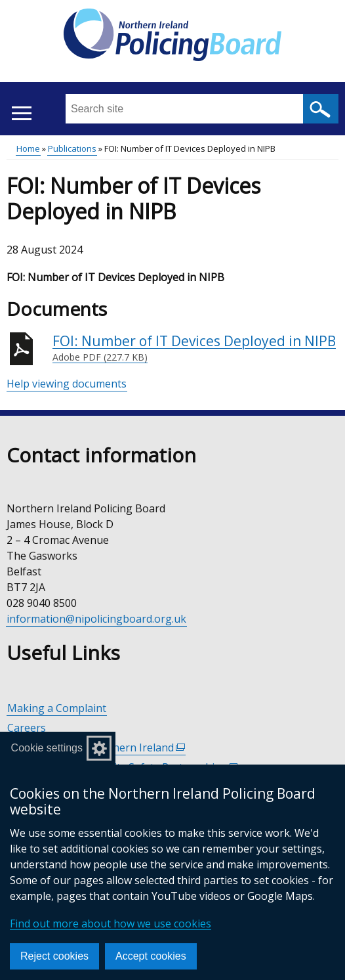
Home (28, 148)
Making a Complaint (57, 708)
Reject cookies (54, 956)
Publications (72, 148)
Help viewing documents (67, 384)
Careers (27, 728)
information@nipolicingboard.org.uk (96, 619)
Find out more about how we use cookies (111, 924)
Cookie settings (47, 748)
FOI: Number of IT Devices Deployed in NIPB (194, 348)
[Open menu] (21, 113)
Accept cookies (151, 956)
